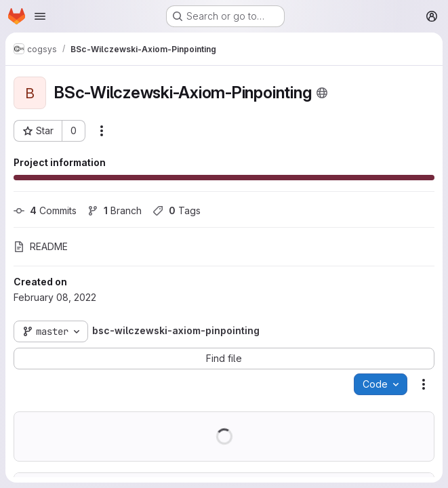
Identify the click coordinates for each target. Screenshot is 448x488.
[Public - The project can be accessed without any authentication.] (322, 93)
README (41, 246)
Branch (115, 210)
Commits (45, 210)
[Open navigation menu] (40, 16)
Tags (177, 210)
